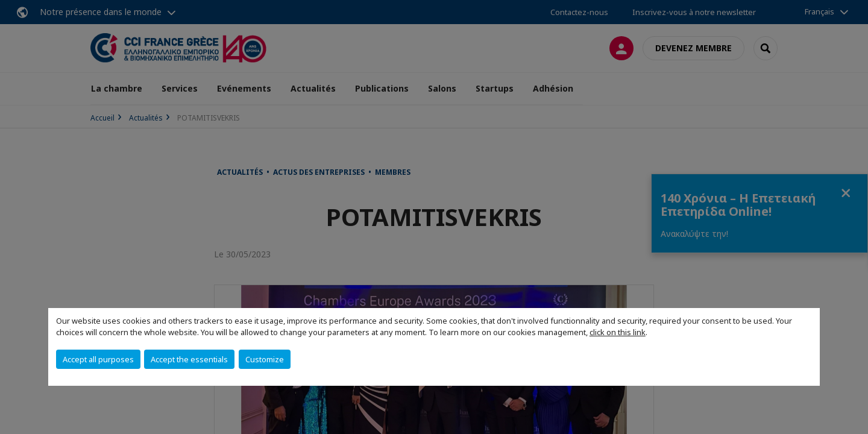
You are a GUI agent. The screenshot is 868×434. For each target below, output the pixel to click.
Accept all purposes (98, 359)
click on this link (618, 332)
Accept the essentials (189, 359)
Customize (265, 359)
